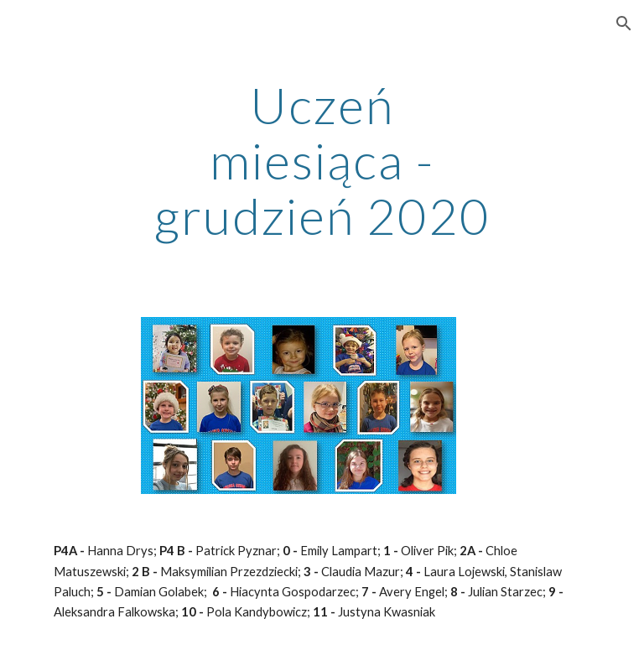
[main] (322, 160)
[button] (624, 23)
